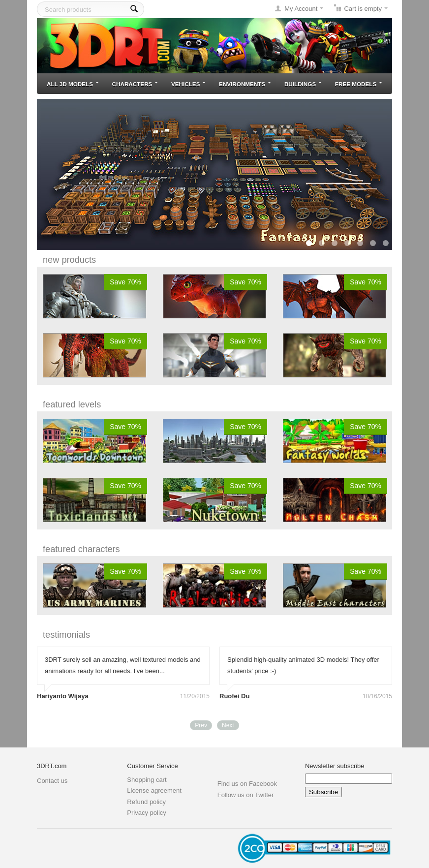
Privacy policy (146, 813)
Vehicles (188, 84)
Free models (358, 84)
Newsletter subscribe (335, 766)
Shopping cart (147, 780)
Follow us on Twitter (246, 795)
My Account (301, 9)
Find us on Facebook (247, 784)
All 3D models (73, 84)
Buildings (303, 84)
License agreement (154, 790)
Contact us (52, 781)
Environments (245, 84)
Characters (135, 84)
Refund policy (146, 802)
